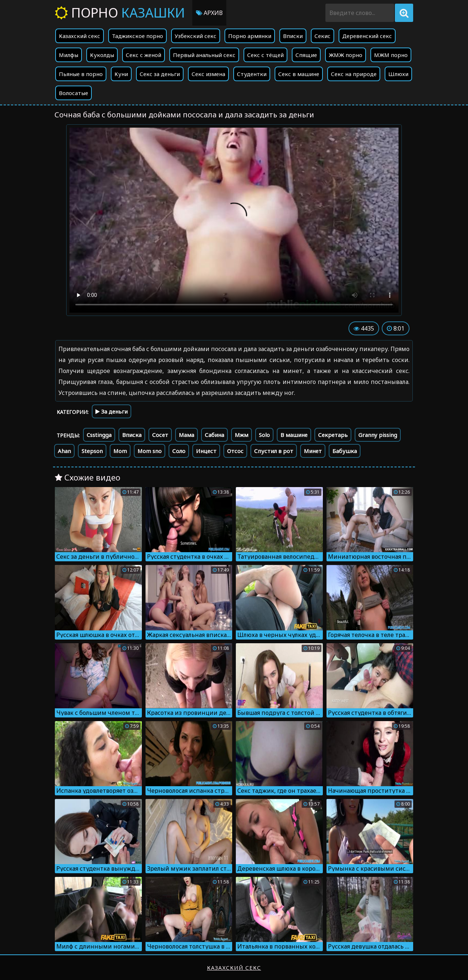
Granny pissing (378, 435)
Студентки (252, 74)
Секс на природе (354, 74)
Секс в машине (299, 74)
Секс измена (208, 74)
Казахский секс (80, 36)
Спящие (306, 55)
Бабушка (345, 451)
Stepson (92, 451)
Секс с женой (144, 55)
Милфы (69, 55)
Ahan (64, 451)
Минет (313, 451)
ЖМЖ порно (346, 55)
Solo (264, 435)
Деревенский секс (367, 36)
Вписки (293, 36)
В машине (294, 435)
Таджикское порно (137, 36)
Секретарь (333, 435)
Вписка (132, 435)
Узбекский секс (196, 36)
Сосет (160, 435)
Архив (209, 13)
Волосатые (73, 93)
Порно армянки (250, 36)
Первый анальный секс (204, 55)
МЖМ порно (391, 55)
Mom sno (150, 451)
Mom (120, 451)
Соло (179, 451)
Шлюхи (398, 74)
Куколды (102, 55)
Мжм (241, 435)
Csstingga (99, 435)
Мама (186, 435)
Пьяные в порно (81, 74)
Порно (120, 13)
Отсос (235, 451)
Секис (322, 36)
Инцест (206, 451)
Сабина (214, 435)
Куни (121, 74)
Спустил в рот (274, 451)
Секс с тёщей (265, 55)
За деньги (112, 411)
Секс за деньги (160, 74)
